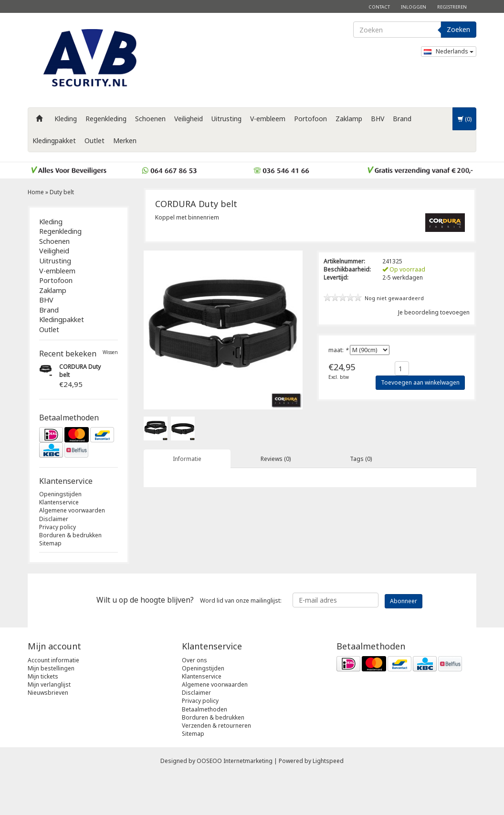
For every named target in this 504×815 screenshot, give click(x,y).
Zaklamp (349, 119)
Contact (379, 7)
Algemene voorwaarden (72, 510)
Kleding (66, 119)
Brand (402, 119)
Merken (125, 141)
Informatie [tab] (187, 459)
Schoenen (150, 119)
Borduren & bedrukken (70, 535)
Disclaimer (54, 519)
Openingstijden (60, 494)
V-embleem (268, 119)
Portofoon (310, 119)
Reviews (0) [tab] (276, 459)
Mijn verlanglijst (49, 725)
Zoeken (458, 29)
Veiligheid (189, 119)
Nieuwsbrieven (48, 733)
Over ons (194, 700)
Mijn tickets (43, 716)
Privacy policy (58, 527)
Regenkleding (106, 119)
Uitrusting (226, 119)
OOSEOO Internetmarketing (235, 801)
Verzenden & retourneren (216, 766)
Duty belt (62, 192)
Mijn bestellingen (51, 708)
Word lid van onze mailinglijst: (189, 640)
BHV (378, 119)
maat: (338, 350)
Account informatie (53, 700)
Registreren (452, 7)
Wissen (110, 352)
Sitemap (50, 543)
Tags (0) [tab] (361, 459)
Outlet (94, 141)
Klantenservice (59, 502)
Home (36, 192)
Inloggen (414, 7)
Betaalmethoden (205, 749)
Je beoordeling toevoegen (434, 312)
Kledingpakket (54, 141)
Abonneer (404, 641)
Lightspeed (328, 801)
